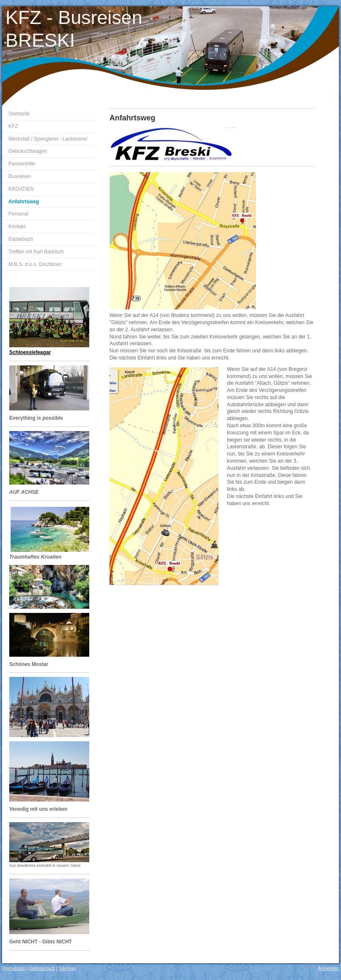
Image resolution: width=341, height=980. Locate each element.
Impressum (14, 968)
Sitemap (67, 968)
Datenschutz (42, 968)
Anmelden (328, 968)
